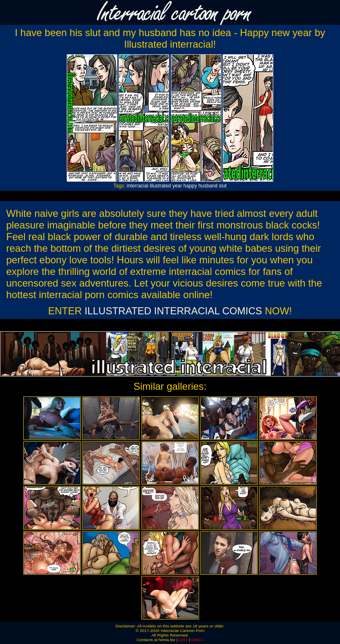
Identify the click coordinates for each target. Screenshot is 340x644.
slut (223, 186)
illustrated (160, 186)
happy (190, 186)
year (177, 186)
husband (208, 186)
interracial (138, 186)
